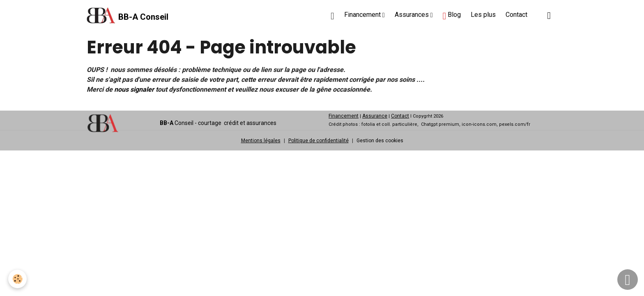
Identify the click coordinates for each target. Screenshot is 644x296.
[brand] (128, 16)
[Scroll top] (628, 280)
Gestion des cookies (380, 141)
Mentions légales (261, 141)
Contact (516, 15)
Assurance (375, 116)
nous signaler (134, 89)
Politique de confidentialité (319, 141)
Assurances (413, 15)
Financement (363, 15)
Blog (452, 16)
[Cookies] (17, 279)
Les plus (483, 15)
